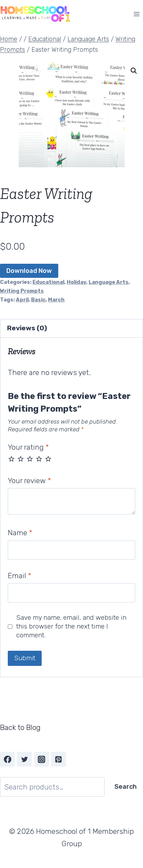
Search (126, 787)
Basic (38, 300)
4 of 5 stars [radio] (39, 459)
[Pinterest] (59, 759)
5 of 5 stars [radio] (48, 459)
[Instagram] (42, 759)
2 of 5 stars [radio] (21, 459)
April (22, 300)
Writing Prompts (22, 291)
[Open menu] (136, 14)
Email (19, 576)
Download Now (29, 271)
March (56, 300)
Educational (48, 282)
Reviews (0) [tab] (27, 328)
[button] (134, 71)
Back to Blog (20, 727)
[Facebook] (7, 759)
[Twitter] (24, 759)
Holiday (76, 282)
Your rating (28, 447)
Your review (29, 480)
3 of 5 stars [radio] (30, 459)
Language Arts (109, 282)
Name (20, 533)
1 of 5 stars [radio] (11, 459)
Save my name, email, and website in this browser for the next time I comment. (71, 626)
